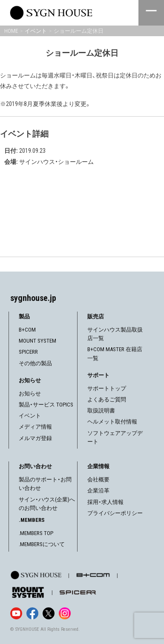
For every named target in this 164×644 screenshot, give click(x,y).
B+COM (27, 330)
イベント (30, 416)
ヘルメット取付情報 (112, 422)
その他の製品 (35, 363)
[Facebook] (32, 613)
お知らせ (30, 394)
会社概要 (98, 479)
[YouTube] (16, 613)
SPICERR (28, 352)
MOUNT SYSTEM (37, 341)
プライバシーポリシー (115, 513)
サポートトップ (107, 388)
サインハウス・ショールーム (56, 162)
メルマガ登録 (35, 438)
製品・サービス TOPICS (46, 405)
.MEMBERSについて (42, 544)
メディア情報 (35, 427)
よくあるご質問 (107, 399)
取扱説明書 (101, 411)
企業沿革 (98, 491)
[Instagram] (65, 613)
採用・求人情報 (105, 502)
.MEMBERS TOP (36, 533)
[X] (49, 613)
